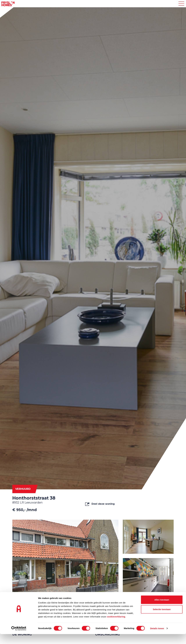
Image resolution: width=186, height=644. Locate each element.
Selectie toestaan (162, 619)
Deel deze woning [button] (100, 504)
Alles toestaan (162, 610)
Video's (54, 599)
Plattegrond (90, 599)
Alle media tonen (160, 599)
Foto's (22, 599)
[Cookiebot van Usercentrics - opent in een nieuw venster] (19, 638)
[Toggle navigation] (181, 4)
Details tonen (157, 638)
